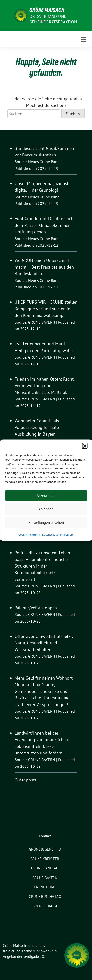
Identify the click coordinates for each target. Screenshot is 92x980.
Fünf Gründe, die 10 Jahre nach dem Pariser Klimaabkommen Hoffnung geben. (44, 225)
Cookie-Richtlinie (29, 534)
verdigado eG (34, 957)
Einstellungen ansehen (46, 522)
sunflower (41, 951)
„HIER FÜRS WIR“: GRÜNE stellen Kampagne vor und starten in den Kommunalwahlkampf (46, 309)
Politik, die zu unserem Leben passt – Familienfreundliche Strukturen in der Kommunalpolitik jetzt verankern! (42, 566)
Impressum (67, 534)
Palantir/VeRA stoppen (36, 608)
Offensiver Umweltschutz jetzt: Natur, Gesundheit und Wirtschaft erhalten (44, 643)
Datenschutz (50, 534)
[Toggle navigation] (83, 39)
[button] (85, 445)
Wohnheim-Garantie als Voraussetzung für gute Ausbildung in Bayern (37, 427)
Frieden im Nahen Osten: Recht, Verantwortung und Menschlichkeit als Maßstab (45, 386)
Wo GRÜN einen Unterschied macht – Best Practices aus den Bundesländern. (44, 267)
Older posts (26, 780)
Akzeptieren (46, 495)
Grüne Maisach (47, 10)
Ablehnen (46, 509)
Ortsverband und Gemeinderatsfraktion (53, 19)
